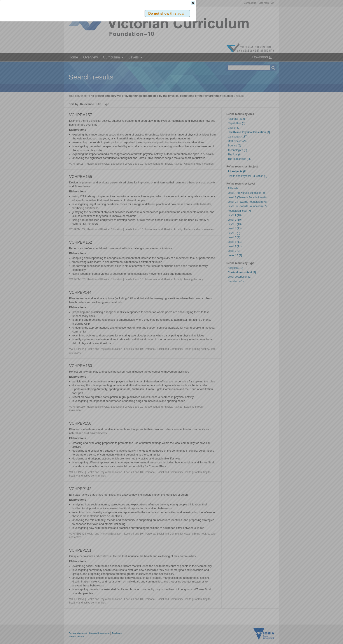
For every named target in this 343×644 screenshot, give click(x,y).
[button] (266, 65)
